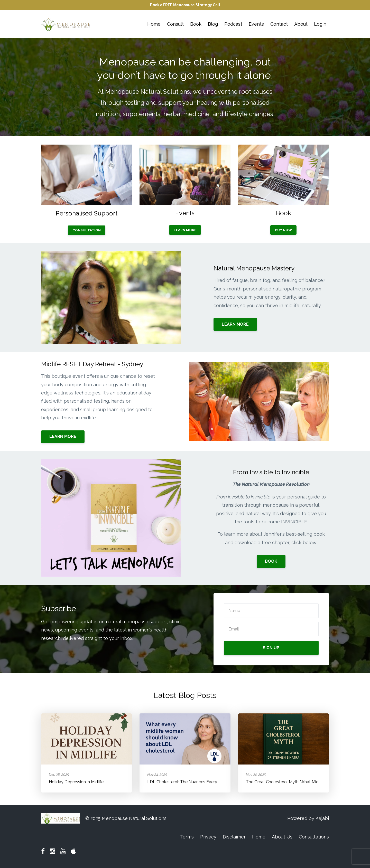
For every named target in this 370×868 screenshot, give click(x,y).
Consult (175, 24)
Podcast (233, 24)
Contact (279, 24)
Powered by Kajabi (308, 818)
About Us (282, 837)
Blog (213, 24)
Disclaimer (234, 837)
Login (320, 24)
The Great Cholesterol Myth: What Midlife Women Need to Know (307, 782)
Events (256, 24)
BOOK (271, 561)
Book (196, 24)
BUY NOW (283, 230)
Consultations (314, 837)
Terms (187, 837)
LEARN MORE (185, 230)
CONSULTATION (87, 230)
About (301, 24)
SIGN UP (271, 648)
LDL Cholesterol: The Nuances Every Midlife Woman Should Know (210, 782)
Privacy (208, 837)
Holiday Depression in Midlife (76, 782)
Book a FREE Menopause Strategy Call (185, 5)
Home (154, 24)
